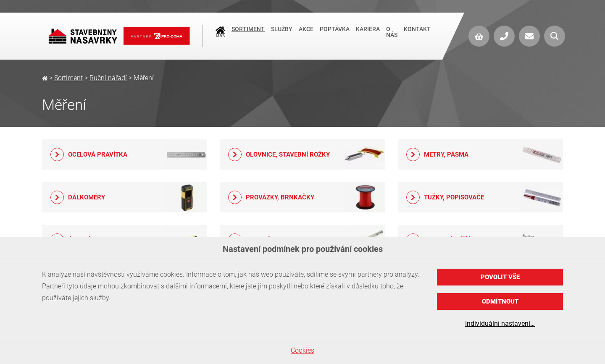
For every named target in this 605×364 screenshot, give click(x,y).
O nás (392, 36)
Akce (306, 33)
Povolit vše (500, 277)
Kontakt (417, 33)
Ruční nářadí (108, 78)
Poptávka (335, 33)
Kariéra (368, 33)
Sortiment (248, 33)
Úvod (220, 34)
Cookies (302, 350)
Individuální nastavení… (500, 323)
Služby (282, 33)
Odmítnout (500, 301)
